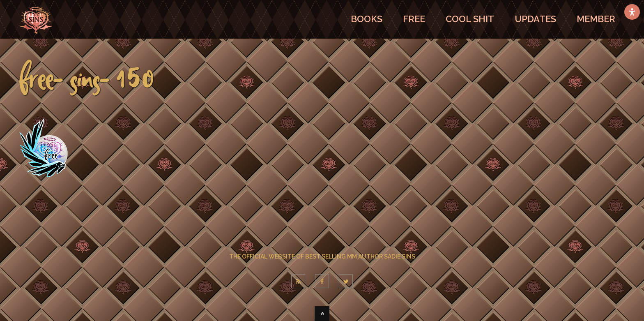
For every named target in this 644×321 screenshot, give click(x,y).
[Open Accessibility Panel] (632, 12)
